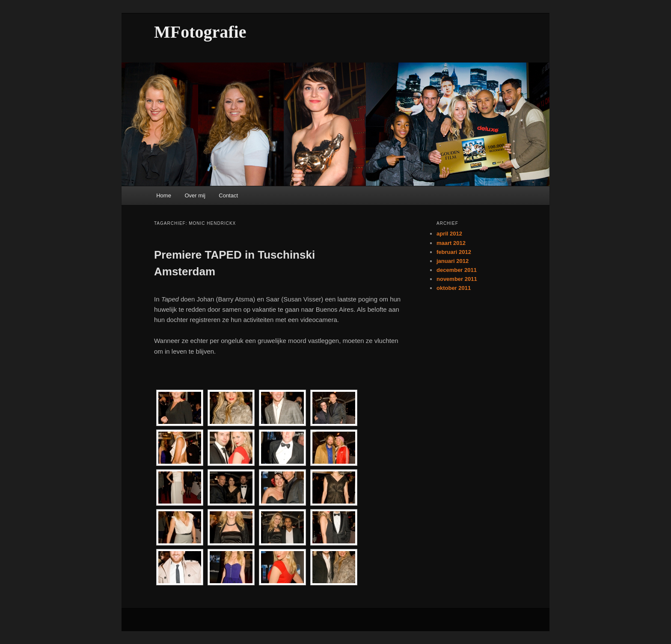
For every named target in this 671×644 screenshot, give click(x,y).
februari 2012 (454, 252)
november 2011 (457, 279)
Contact (228, 195)
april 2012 (449, 234)
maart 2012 (451, 243)
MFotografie (200, 32)
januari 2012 (453, 261)
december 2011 (457, 270)
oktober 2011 (454, 288)
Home (164, 195)
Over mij (195, 195)
